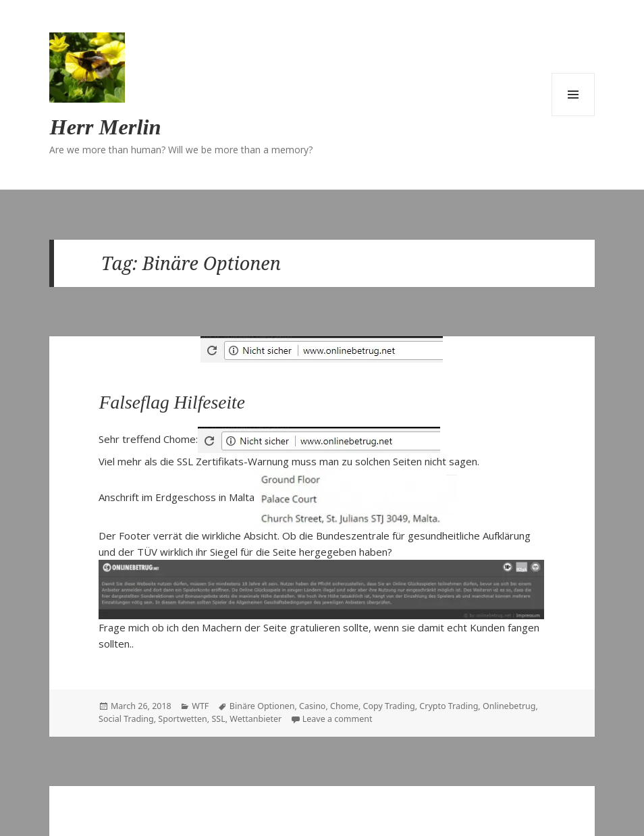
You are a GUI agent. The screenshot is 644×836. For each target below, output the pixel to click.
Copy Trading (389, 706)
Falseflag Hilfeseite (172, 402)
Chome (344, 706)
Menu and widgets (573, 95)
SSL (218, 719)
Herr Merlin (105, 127)
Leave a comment (338, 719)
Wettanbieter (256, 719)
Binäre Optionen (262, 706)
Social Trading (126, 719)
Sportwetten (182, 719)
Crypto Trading (449, 706)
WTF (200, 706)
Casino (312, 706)
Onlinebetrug (509, 706)
